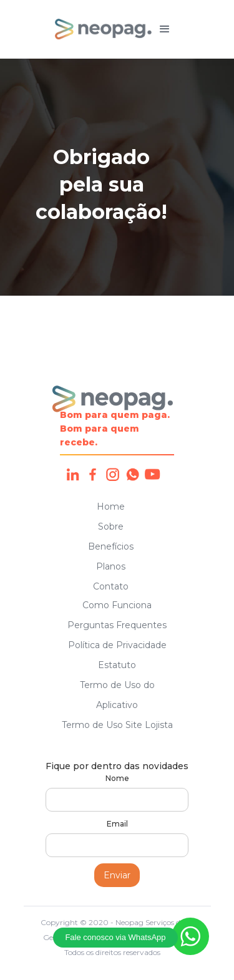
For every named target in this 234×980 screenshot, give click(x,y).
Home (111, 507)
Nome (117, 778)
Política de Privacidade (117, 645)
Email (117, 824)
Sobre (111, 526)
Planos (111, 566)
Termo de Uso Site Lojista (117, 725)
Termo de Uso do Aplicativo (117, 695)
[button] (165, 29)
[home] (103, 29)
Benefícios (111, 546)
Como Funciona (117, 605)
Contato (111, 586)
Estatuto (117, 665)
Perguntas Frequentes (117, 625)
